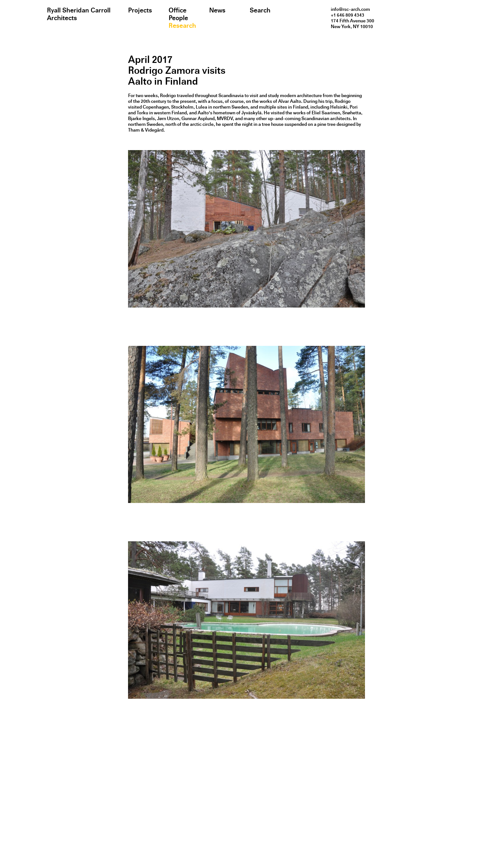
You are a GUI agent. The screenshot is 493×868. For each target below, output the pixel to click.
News (217, 10)
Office (178, 10)
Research (182, 26)
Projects (140, 10)
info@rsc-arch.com (350, 9)
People (178, 18)
